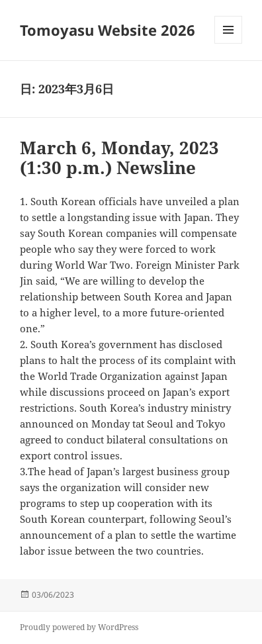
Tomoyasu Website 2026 (108, 30)
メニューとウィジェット (228, 43)
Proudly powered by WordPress (79, 627)
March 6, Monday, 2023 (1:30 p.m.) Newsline (119, 158)
